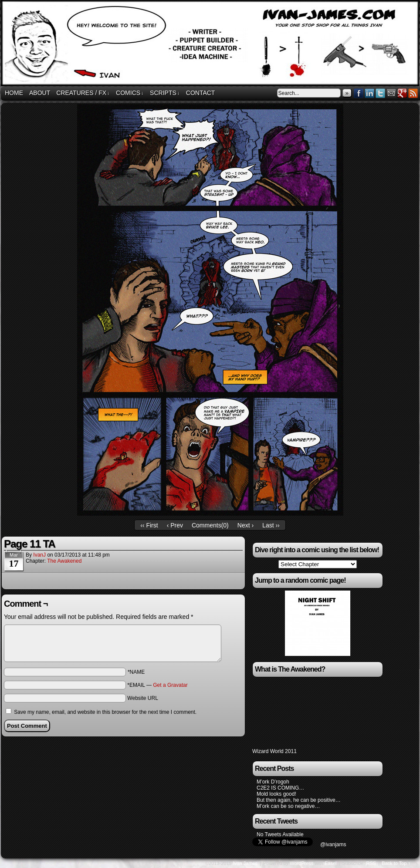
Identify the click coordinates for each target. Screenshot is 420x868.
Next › (246, 525)
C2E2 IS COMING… (280, 788)
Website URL (142, 698)
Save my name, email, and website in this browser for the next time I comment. (105, 712)
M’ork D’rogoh (273, 782)
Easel (331, 863)
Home (14, 93)
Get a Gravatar (170, 685)
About (40, 93)
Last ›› (271, 525)
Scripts (165, 93)
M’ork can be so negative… (288, 806)
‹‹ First (149, 525)
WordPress (301, 863)
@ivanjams (333, 844)
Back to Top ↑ (396, 863)
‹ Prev (175, 525)
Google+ (402, 93)
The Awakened (64, 561)
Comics (130, 93)
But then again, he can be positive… (299, 800)
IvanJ (39, 555)
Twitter (381, 93)
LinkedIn (370, 93)
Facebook (359, 93)
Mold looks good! (276, 794)
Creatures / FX (83, 93)
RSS (413, 93)
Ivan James (245, 863)
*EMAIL (157, 685)
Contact (201, 93)
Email (391, 93)
